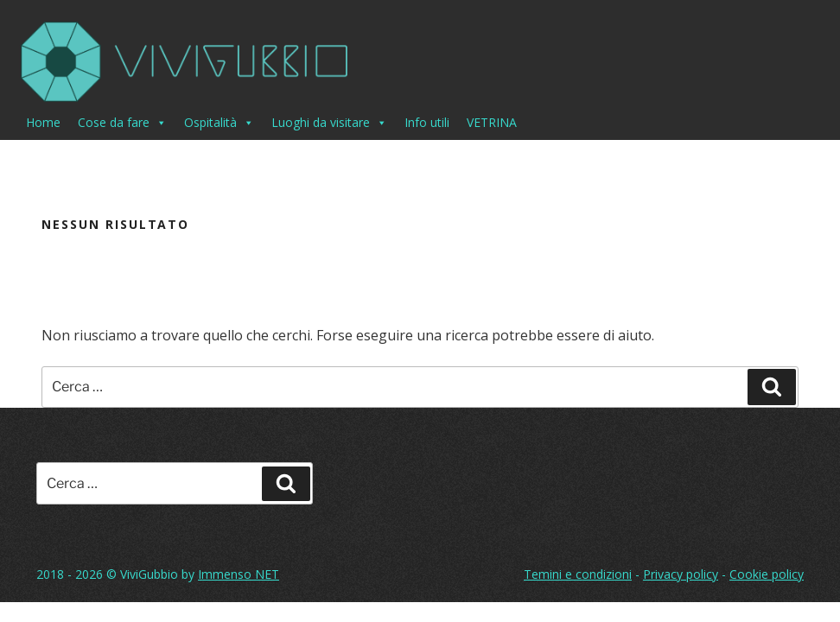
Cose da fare (122, 123)
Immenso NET (239, 574)
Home (43, 122)
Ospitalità (219, 123)
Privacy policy (681, 574)
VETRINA (492, 122)
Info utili (427, 122)
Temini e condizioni (578, 574)
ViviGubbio (149, 574)
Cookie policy (767, 574)
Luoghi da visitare (329, 123)
